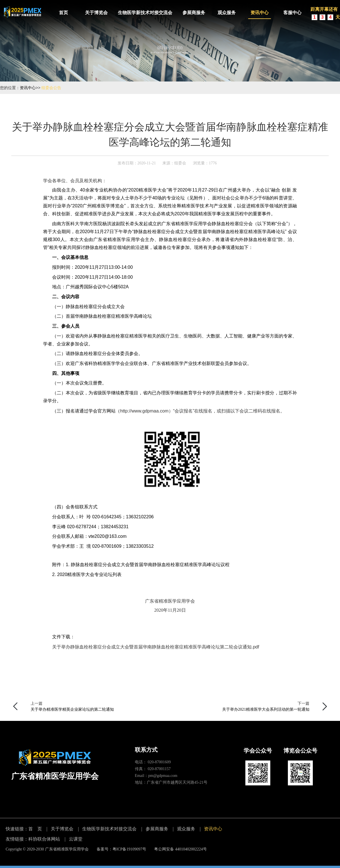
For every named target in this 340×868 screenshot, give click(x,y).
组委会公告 (51, 88)
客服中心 (292, 13)
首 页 (35, 829)
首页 (63, 13)
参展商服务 (194, 13)
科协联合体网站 (44, 839)
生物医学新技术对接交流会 (145, 13)
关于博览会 (96, 13)
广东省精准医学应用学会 (67, 849)
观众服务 (227, 13)
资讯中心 (260, 13)
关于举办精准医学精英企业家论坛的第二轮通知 (72, 709)
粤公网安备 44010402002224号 (180, 849)
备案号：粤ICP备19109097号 (122, 849)
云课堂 (76, 839)
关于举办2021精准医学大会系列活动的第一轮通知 (266, 709)
